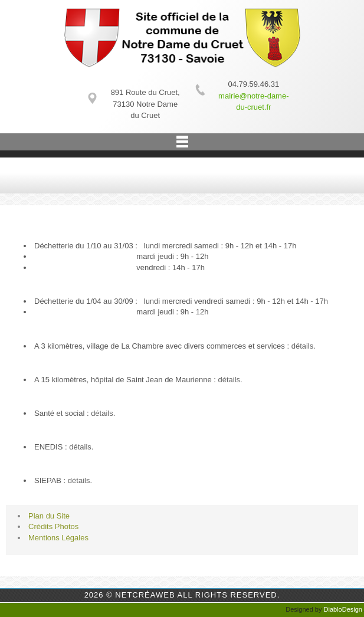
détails (229, 380)
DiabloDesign (343, 609)
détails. (304, 346)
